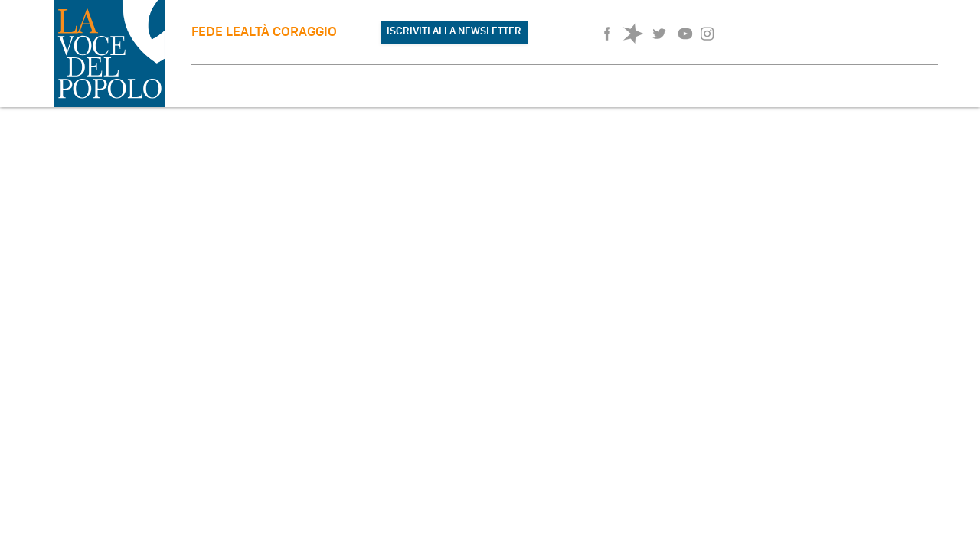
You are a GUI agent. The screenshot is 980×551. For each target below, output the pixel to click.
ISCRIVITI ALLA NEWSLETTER (454, 31)
